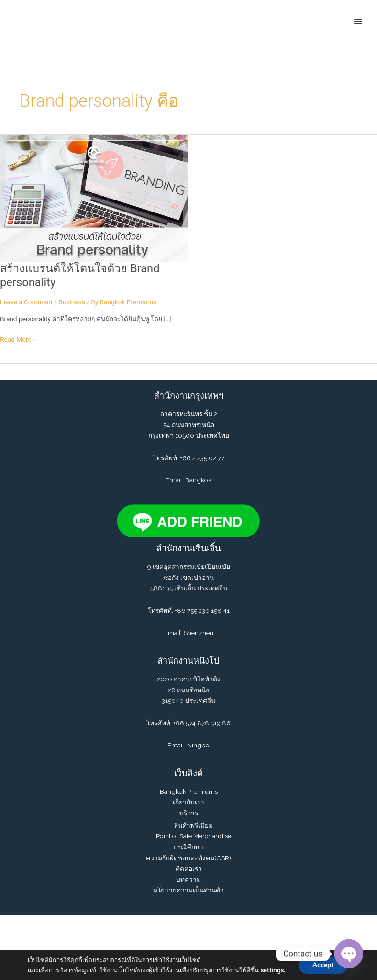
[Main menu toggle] (358, 21)
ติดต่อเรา (189, 869)
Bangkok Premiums (189, 791)
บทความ (188, 880)
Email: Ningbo (188, 746)
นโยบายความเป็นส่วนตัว (188, 891)
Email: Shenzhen (189, 633)
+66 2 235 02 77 (202, 458)
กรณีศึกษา (188, 847)
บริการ (189, 813)
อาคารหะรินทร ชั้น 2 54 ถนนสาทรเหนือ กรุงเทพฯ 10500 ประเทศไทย (189, 425)
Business (72, 302)
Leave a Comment (26, 302)
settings (272, 970)
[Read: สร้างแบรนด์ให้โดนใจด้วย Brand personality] (94, 198)
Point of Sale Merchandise (194, 836)
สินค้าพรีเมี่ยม (194, 825)
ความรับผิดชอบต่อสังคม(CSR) (188, 858)
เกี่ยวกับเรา (188, 802)
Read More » (18, 340)
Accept (323, 965)
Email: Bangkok (188, 480)
